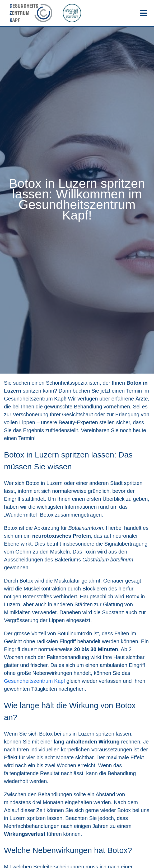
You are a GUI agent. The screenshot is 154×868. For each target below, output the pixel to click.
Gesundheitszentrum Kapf (34, 681)
